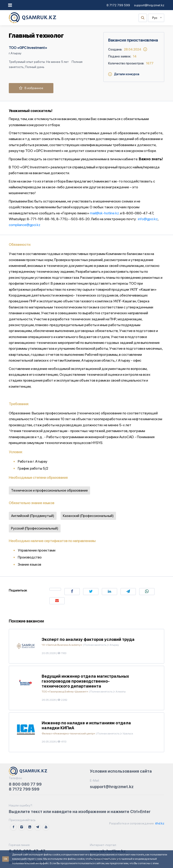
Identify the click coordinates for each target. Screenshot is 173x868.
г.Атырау (15, 53)
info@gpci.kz (148, 219)
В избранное (31, 88)
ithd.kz (159, 823)
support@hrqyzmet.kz (149, 5)
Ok (6, 859)
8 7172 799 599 (118, 5)
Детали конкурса (124, 74)
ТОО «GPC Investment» (28, 48)
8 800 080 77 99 (25, 784)
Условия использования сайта (121, 771)
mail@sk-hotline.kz (104, 213)
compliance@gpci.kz (25, 225)
